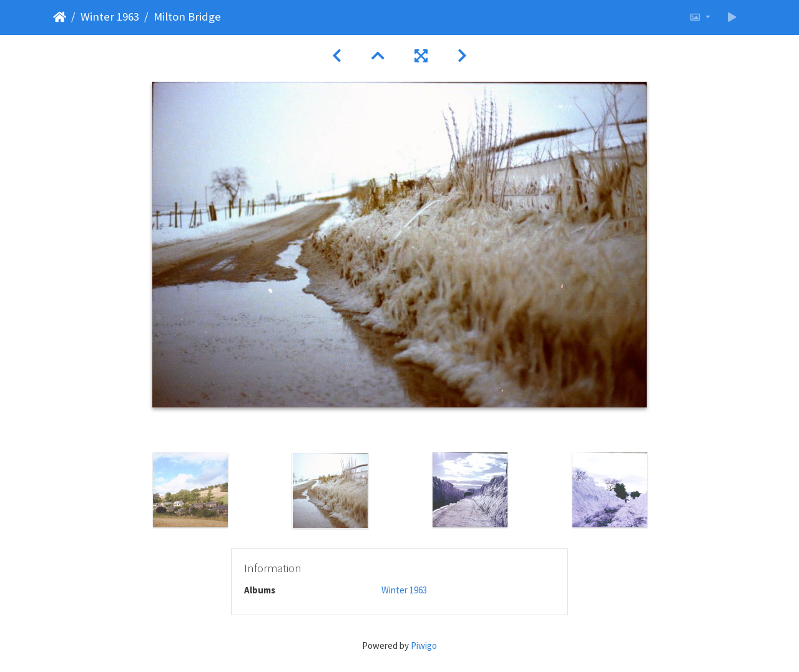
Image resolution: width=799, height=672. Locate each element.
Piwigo (424, 645)
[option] (190, 490)
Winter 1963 (110, 17)
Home (60, 17)
